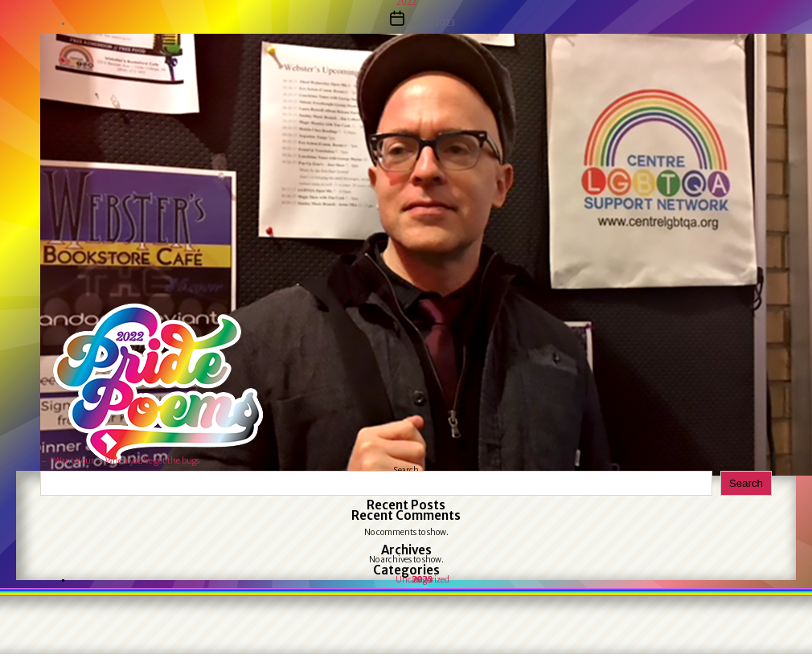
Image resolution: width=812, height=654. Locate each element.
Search (746, 483)
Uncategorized (422, 580)
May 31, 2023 (430, 23)
